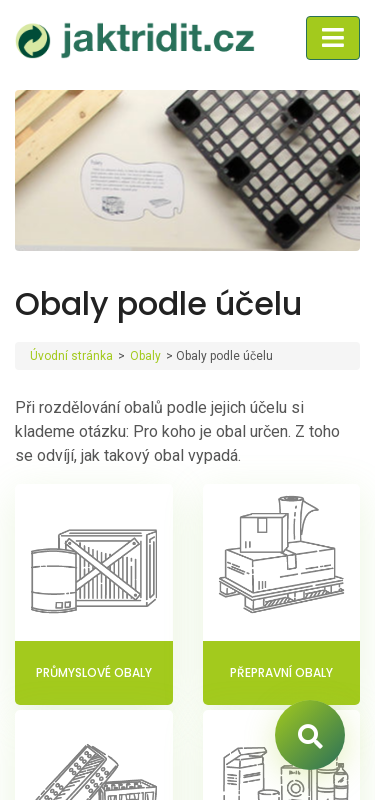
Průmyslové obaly (94, 672)
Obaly (145, 356)
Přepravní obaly (281, 672)
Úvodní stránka (71, 356)
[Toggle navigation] (333, 38)
